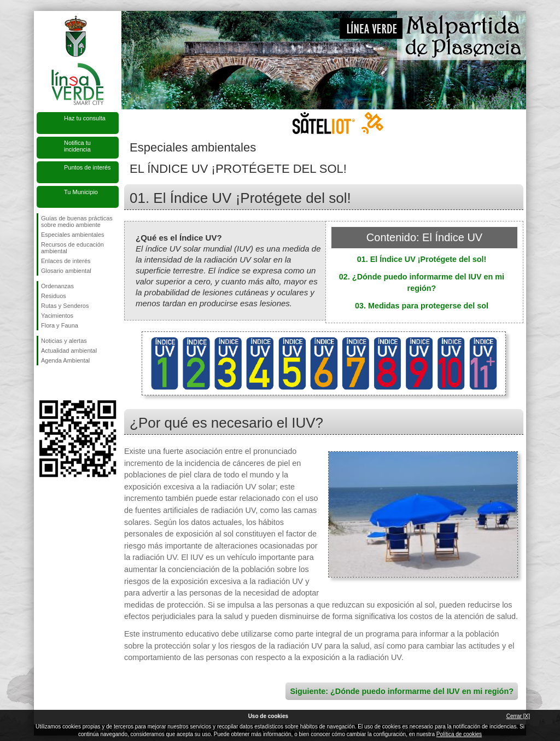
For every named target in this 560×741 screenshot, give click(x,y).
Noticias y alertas (64, 341)
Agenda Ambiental (65, 360)
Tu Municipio (81, 192)
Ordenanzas (57, 286)
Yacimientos (57, 316)
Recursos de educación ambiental (72, 248)
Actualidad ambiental (69, 351)
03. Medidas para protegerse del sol (422, 306)
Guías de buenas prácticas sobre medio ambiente (77, 221)
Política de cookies (459, 734)
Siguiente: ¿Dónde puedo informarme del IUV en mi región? (402, 691)
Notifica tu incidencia (77, 146)
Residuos (54, 296)
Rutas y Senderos (65, 306)
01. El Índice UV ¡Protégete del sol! (422, 259)
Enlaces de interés (66, 261)
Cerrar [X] (518, 716)
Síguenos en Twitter (61, 383)
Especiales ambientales (73, 235)
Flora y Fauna (60, 325)
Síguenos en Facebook (43, 383)
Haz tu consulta (85, 118)
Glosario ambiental (66, 271)
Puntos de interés (87, 167)
